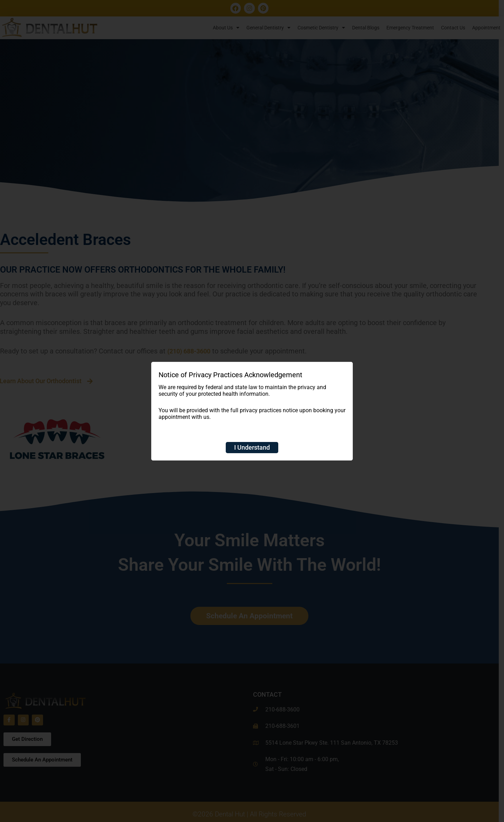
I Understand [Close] (252, 447)
